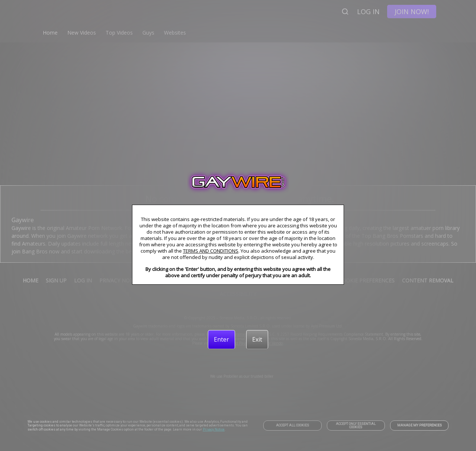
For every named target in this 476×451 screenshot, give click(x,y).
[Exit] (257, 339)
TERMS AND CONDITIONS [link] (211, 251)
